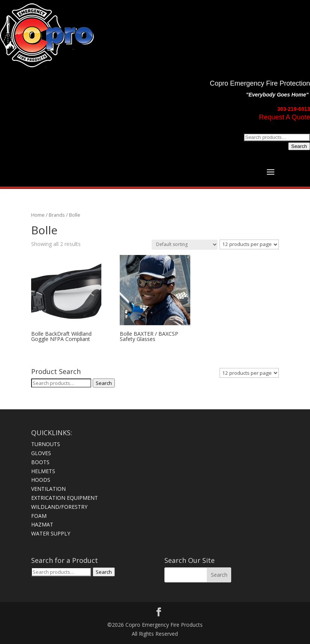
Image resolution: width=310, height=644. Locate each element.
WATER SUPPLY (51, 533)
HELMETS (43, 471)
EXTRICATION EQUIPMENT (65, 498)
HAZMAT (42, 524)
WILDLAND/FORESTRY (59, 507)
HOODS (41, 480)
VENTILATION (48, 489)
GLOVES (41, 453)
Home (38, 215)
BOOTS (40, 462)
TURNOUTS (46, 444)
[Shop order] (185, 245)
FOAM (39, 516)
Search (299, 146)
